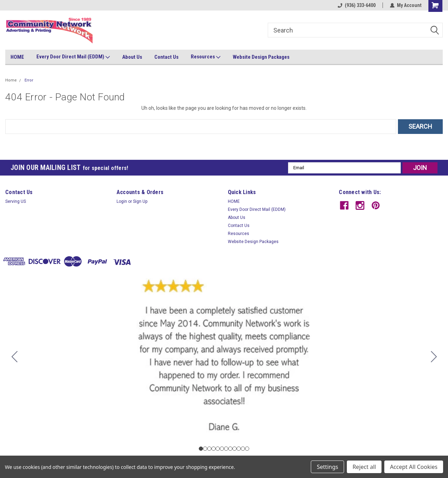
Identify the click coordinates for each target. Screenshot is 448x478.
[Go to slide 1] (201, 449)
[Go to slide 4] (213, 449)
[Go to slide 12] (14, 357)
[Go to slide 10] (239, 449)
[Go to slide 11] (243, 449)
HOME (17, 57)
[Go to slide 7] (226, 449)
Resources (206, 57)
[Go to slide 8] (230, 449)
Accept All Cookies (414, 467)
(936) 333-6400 (357, 5)
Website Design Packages (261, 57)
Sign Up (140, 201)
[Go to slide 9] (234, 449)
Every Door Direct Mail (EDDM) (73, 57)
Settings (327, 467)
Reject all (364, 467)
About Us (132, 57)
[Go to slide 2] (434, 357)
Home (11, 80)
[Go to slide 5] (218, 449)
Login (122, 201)
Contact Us (166, 57)
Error (29, 80)
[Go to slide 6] (222, 449)
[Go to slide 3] (209, 449)
